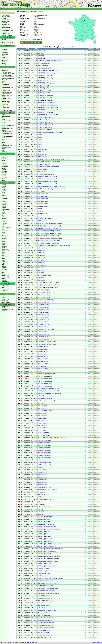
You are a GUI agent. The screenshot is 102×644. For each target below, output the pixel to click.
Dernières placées (6, 48)
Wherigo (4, 62)
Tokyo (4, 180)
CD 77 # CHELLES (43, 428)
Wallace (4, 280)
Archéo (4, 189)
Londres (4, 171)
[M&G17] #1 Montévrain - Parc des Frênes (49, 391)
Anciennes (5, 50)
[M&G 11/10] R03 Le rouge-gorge (47, 546)
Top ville (4, 149)
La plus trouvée (6, 27)
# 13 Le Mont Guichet (44, 324)
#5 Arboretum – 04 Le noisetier (46, 591)
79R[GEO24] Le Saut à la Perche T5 (48, 108)
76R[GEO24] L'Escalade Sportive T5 (48, 115)
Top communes (6, 106)
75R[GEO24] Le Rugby (44, 85)
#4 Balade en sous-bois (44, 448)
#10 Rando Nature (43, 196)
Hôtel (3, 226)
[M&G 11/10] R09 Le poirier (45, 539)
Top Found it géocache (8, 29)
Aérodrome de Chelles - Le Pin (46, 635)
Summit (4, 266)
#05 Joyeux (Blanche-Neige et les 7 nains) (49, 226)
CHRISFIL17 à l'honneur (44, 218)
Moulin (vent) (5, 251)
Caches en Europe (7, 111)
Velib (3, 272)
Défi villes (4, 32)
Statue (3, 265)
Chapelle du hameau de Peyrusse (47, 374)
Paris (4, 160)
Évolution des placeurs (8, 74)
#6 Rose (40, 147)
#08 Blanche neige (43, 221)
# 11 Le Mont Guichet (44, 320)
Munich (4, 173)
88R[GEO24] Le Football (44, 90)
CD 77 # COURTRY (43, 433)
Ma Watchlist (5, 311)
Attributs (4, 18)
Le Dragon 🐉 (41, 51)
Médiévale (4, 246)
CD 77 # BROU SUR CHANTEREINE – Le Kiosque (52, 438)
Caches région (6, 91)
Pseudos (4, 292)
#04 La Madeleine (43, 421)
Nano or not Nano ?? (43, 214)
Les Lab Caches (6, 17)
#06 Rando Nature (43, 201)
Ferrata (4, 130)
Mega (3, 139)
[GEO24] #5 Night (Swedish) (45, 127)
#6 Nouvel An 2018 (43, 357)
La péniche (41, 53)
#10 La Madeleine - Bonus (45, 411)
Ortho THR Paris (6, 34)
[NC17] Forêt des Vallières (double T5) (48, 389)
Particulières (5, 60)
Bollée (3, 119)
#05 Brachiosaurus (43, 253)
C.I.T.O (3, 122)
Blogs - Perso (5, 299)
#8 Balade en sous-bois (44, 458)
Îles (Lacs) (4, 231)
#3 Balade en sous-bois (44, 445)
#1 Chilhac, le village (43, 569)
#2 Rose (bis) (41, 58)
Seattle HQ (5, 177)
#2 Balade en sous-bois (44, 443)
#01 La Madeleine (43, 413)
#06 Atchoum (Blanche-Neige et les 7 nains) (50, 223)
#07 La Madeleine (43, 426)
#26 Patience (41, 280)
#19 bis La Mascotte (43, 248)
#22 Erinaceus (42, 265)
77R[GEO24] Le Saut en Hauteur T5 (48, 105)
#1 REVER (41, 467)
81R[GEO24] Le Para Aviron (45, 75)
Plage (3, 260)
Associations (5, 296)
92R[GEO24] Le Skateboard (45, 100)
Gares (3, 222)
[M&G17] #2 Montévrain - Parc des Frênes (49, 393)
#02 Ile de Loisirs (42, 152)
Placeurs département (8, 77)
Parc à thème (5, 257)
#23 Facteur (41, 268)
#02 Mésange (41, 251)
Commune (4, 124)
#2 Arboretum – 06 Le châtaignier (47, 583)
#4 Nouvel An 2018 (43, 352)
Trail (3, 150)
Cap (3, 197)
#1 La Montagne (42, 472)
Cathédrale (5, 202)
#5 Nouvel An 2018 (43, 354)
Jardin (3, 234)
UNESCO (4, 268)
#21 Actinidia (41, 263)
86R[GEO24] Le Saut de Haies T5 (47, 103)
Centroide (4, 203)
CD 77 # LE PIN (42, 430)
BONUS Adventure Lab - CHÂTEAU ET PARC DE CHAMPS (54, 246)
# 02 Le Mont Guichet (44, 302)
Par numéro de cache (7, 42)
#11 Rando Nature (43, 194)
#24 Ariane (41, 270)
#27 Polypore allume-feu (44, 275)
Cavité (3, 200)
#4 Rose (40, 142)
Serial (3, 142)
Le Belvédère (41, 172)
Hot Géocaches (6, 138)
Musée (3, 252)
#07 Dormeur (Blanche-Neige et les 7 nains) (50, 238)
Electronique (5, 127)
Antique (4, 186)
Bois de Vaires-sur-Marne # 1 (46, 618)
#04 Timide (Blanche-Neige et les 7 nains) (49, 228)
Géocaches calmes (7, 133)
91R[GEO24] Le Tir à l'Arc (45, 98)
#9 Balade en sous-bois (44, 460)
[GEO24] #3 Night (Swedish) (45, 122)
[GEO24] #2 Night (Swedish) (45, 120)
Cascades (4, 198)
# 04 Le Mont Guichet (44, 307)
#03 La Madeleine (43, 418)
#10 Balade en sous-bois (44, 463)
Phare (3, 259)
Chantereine (41, 56)
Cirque (3, 212)
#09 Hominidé (41, 258)
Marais (3, 243)
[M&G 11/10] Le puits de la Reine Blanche (49, 529)
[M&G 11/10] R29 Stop (44, 522)
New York (5, 176)
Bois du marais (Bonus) (44, 630)
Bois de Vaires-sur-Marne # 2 (46, 620)
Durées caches (6, 97)
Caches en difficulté (7, 35)
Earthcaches (5, 54)
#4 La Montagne (42, 480)
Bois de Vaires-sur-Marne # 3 (46, 623)
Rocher (4, 263)
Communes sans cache (8, 126)
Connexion (4, 9)
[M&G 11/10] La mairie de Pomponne (48, 561)
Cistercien (4, 211)
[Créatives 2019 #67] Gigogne (46, 300)
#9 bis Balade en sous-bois (45, 398)
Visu (3, 118)
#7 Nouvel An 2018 (43, 359)
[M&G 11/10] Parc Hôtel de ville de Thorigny (50, 544)
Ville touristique (6, 277)
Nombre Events (6, 98)
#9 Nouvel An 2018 (43, 364)
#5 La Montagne (42, 482)
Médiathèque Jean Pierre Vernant (47, 610)
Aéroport (4, 185)
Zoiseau (40, 209)
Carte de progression (8, 83)
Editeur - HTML (6, 286)
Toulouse (5, 162)
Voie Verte (4, 152)
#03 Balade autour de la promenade (47, 179)
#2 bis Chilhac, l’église (44, 290)
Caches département (8, 95)
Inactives (4, 63)
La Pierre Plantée (42, 396)
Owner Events (6, 80)
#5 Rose (40, 145)
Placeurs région (6, 75)
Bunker (4, 194)
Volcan (3, 279)
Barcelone (5, 167)
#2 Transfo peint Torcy (44, 295)
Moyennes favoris (7, 92)
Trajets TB (4, 23)
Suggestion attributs (7, 144)
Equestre (4, 218)
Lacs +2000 (5, 237)
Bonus (3, 51)
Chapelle (4, 206)
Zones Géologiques (7, 282)
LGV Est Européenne (43, 633)
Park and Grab (5, 21)
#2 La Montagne (42, 475)
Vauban (4, 271)
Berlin (4, 168)
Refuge (4, 262)
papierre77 (45, 15)
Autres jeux (5, 301)
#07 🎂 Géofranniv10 (44, 63)
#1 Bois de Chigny (43, 206)
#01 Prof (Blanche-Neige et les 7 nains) (48, 236)
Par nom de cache (6, 41)
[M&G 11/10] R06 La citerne (45, 534)
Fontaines (4, 220)
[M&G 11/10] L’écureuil (44, 519)
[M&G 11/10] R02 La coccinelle (46, 566)
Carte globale (6, 84)
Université (4, 269)
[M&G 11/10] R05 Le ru (44, 532)
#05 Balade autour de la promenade (47, 184)
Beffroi (3, 192)
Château (4, 208)
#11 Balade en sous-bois (44, 465)
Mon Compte (5, 306)
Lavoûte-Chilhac (42, 169)
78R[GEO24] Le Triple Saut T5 (46, 112)
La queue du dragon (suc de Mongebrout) (49, 162)
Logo (3, 287)
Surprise (40, 216)
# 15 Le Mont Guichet (44, 327)
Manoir (3, 242)
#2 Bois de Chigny (43, 204)
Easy (3, 56)
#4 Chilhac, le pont (43, 576)
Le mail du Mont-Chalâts (44, 638)
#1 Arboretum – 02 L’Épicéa (45, 581)
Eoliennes (4, 217)
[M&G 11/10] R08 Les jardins (46, 541)
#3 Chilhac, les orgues (44, 573)
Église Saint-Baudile (43, 164)
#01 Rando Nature (43, 199)
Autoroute (4, 191)
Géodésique (5, 223)
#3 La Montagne (42, 477)
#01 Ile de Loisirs (42, 149)
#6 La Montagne (42, 485)
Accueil (4, 11)
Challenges (5, 53)
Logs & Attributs (6, 289)
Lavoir (3, 240)
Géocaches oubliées (7, 136)
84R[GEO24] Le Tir (43, 80)
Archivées (4, 65)
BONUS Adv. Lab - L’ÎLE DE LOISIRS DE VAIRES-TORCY (54, 159)
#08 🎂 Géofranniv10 (44, 66)
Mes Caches (5, 308)
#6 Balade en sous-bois (44, 453)
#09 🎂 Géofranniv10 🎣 (44, 68)
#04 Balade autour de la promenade (47, 181)
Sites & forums (6, 302)
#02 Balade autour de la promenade (47, 177)
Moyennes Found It (7, 103)
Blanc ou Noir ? (42, 470)
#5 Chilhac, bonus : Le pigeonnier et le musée (50, 578)
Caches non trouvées (7, 31)
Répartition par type (7, 88)
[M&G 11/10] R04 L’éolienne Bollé (47, 551)
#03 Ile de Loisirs (42, 154)
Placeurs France (7, 72)
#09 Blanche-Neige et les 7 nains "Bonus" (49, 241)
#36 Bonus (41, 278)
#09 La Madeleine (43, 408)
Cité (3, 214)
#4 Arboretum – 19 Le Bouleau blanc (48, 588)
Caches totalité (6, 86)
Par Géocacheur (6, 44)
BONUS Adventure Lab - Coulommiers (48, 243)
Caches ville (5, 108)
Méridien (4, 248)
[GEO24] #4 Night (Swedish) (45, 125)
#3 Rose (40, 140)
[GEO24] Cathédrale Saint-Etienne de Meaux (50, 132)
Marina (3, 245)
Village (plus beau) (7, 274)
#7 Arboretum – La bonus (45, 596)
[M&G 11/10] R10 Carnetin (45, 554)
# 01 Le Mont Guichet (44, 332)
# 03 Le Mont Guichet (44, 305)
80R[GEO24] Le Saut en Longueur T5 (48, 110)
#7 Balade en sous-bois (44, 455)
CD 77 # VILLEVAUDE (44, 435)
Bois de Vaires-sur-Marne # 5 (46, 628)
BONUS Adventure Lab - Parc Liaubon (48, 167)
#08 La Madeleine (43, 406)
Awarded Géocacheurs (8, 78)
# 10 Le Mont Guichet (44, 317)
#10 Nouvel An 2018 (43, 366)
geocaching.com (33, 643)
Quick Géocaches (6, 20)
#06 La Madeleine (43, 403)
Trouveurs (5, 71)
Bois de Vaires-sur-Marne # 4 (46, 625)
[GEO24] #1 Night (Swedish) (45, 117)
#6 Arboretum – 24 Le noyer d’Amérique (49, 593)
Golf (3, 225)
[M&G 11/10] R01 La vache (45, 564)
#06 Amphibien (42, 255)
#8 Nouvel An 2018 (43, 361)
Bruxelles (5, 170)
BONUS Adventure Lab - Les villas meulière (50, 61)
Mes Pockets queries (7, 309)
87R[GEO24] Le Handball (45, 130)
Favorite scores (6, 24)
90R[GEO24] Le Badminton (45, 95)
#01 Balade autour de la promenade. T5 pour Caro (51, 186)
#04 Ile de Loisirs (42, 157)
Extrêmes (4, 59)
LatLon (4, 115)
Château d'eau (5, 209)
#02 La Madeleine (43, 416)
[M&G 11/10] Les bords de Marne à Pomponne (50, 549)
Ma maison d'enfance (44, 613)
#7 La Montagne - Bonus (44, 487)
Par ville (4, 39)
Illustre (3, 232)
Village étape (5, 275)
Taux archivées (6, 101)
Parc (3, 255)
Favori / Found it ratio (7, 129)
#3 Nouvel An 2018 (43, 349)
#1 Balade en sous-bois (44, 440)
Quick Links (5, 290)
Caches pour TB (6, 121)
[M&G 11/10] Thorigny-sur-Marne (47, 527)
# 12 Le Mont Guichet (44, 322)
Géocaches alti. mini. (7, 132)
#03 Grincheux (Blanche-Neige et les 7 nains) (50, 231)
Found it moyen (6, 116)
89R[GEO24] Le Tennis (44, 93)
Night (3, 141)
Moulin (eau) (5, 249)
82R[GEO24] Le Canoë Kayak (46, 78)
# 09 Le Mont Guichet (44, 315)
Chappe (4, 205)
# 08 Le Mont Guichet (44, 337)
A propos (94, 643)
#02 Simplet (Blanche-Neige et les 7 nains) (49, 233)
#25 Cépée (41, 273)
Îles (3, 229)
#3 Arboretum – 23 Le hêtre (45, 586)
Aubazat (40, 371)
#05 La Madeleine (43, 423)
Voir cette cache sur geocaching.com (31, 42)
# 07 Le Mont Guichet (44, 312)
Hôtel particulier (6, 228)
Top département (6, 147)
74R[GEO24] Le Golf (43, 88)
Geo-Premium (5, 15)
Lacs (3, 235)
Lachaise (4, 238)
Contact (99, 643)
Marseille (5, 159)
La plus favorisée (6, 26)
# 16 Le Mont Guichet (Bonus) (46, 329)
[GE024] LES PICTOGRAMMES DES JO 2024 (50, 71)
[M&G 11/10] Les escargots (45, 517)
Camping (4, 195)
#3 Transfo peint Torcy (44, 297)
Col (3, 215)
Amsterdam (5, 165)
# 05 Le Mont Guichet (44, 334)
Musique (4, 254)
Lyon (3, 157)
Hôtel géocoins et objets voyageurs (47, 490)
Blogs (3, 298)
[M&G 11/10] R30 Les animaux (46, 524)
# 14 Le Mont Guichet (44, 339)
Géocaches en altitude (8, 135)
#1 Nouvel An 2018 (43, 347)
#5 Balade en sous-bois (44, 450)
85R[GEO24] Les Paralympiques (47, 83)
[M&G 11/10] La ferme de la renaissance (49, 556)
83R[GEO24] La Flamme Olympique (48, 73)
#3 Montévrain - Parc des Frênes (47, 342)
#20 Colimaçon (42, 260)
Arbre (3, 188)
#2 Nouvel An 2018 (43, 369)
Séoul (4, 179)
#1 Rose (40, 135)
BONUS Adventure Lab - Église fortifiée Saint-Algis (52, 189)
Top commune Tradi (7, 146)
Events (3, 57)
